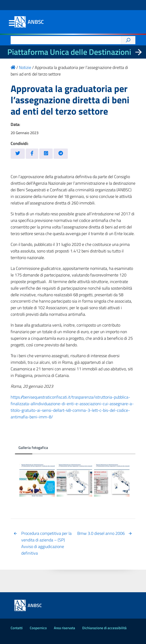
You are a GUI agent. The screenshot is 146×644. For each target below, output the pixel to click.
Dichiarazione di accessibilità (104, 628)
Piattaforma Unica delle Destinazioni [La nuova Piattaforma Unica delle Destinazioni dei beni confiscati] (69, 52)
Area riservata (64, 628)
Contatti (17, 628)
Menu (12, 23)
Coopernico (38, 628)
